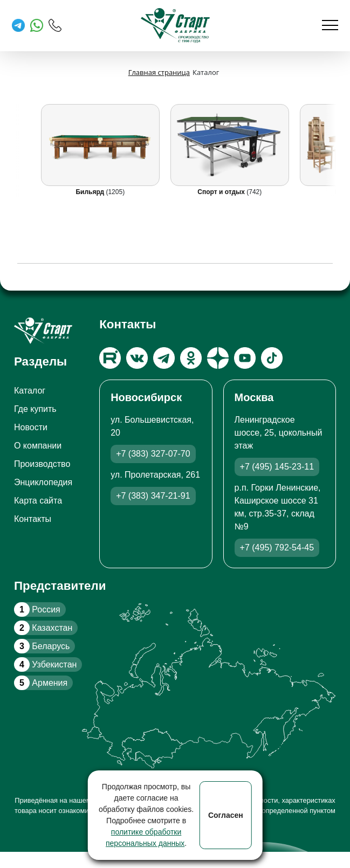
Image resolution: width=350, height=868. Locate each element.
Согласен (226, 815)
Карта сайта (38, 501)
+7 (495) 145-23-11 (277, 467)
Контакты (33, 519)
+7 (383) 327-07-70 (153, 454)
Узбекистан (45, 664)
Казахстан (43, 628)
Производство (42, 464)
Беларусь (42, 646)
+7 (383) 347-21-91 (153, 496)
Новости (31, 427)
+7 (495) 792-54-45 (277, 547)
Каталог (30, 391)
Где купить (35, 409)
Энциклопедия (43, 482)
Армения (41, 683)
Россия (37, 609)
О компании (38, 446)
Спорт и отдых (222, 192)
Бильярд (91, 192)
